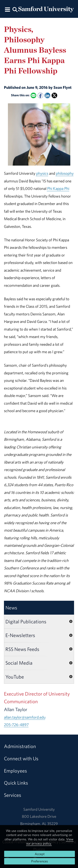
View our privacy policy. (50, 841)
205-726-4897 (16, 725)
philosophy (65, 173)
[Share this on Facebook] (40, 95)
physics (42, 173)
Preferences (40, 861)
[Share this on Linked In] (47, 95)
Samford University (39, 809)
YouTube (15, 677)
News (11, 608)
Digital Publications (26, 621)
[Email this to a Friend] (33, 95)
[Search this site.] (15, 9)
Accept (40, 854)
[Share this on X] (54, 95)
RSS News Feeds (22, 649)
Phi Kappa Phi (58, 188)
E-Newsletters (20, 635)
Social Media (19, 663)
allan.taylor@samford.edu (25, 717)
